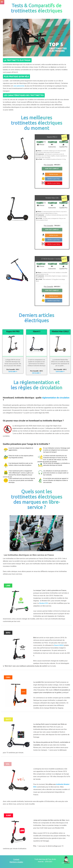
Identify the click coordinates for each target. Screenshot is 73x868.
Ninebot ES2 (44, 603)
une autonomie (19, 86)
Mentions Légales (16, 862)
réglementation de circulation (56, 398)
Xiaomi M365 (59, 645)
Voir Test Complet (52, 169)
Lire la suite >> (13, 372)
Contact (16, 859)
